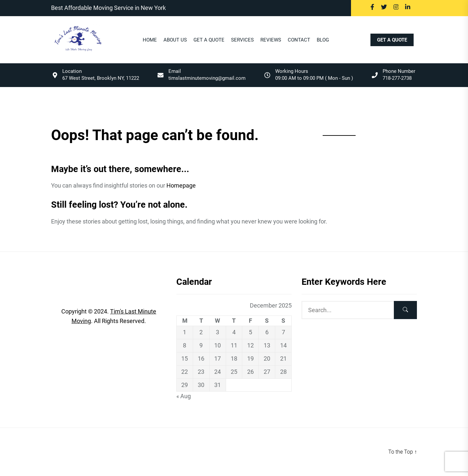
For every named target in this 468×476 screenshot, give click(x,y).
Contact (299, 40)
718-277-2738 (397, 78)
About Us (175, 40)
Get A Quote (209, 40)
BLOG (323, 40)
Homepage (181, 185)
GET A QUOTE (392, 40)
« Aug (184, 396)
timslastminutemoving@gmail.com (207, 78)
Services (242, 40)
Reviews (271, 40)
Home (150, 40)
